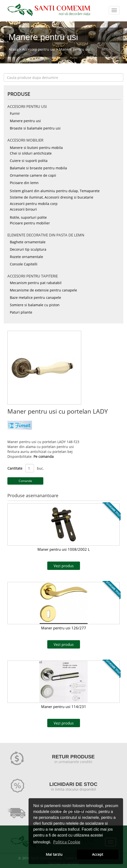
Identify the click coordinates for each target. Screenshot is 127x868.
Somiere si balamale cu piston (35, 305)
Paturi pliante (21, 312)
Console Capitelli (24, 264)
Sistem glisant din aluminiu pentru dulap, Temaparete (55, 191)
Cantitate (15, 468)
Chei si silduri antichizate (31, 153)
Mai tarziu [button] (54, 854)
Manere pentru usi (75, 49)
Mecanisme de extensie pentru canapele (43, 290)
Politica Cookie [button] (67, 842)
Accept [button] (98, 854)
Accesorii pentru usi (39, 49)
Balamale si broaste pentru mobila (38, 168)
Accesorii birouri (23, 209)
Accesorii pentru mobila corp (34, 204)
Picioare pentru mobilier (30, 223)
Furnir (15, 113)
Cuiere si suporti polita (29, 161)
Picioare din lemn (24, 183)
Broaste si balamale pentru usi (35, 128)
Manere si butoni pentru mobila (36, 148)
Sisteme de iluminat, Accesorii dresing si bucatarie (52, 197)
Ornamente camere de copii (33, 175)
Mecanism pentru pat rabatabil (36, 283)
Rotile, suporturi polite (28, 217)
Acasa (13, 49)
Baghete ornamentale (28, 242)
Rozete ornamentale (26, 257)
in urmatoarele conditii (73, 762)
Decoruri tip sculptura (28, 249)
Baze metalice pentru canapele (35, 297)
